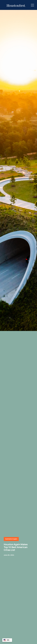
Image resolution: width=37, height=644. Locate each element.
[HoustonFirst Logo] (16, 6)
